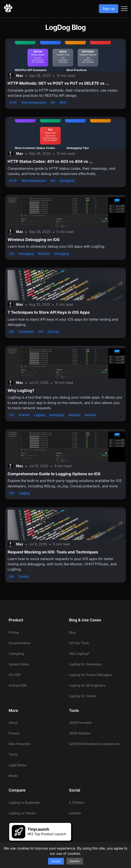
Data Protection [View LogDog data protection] (20, 744)
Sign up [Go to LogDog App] (109, 9)
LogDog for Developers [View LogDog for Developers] (86, 664)
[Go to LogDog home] (8, 11)
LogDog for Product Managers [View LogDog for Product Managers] (91, 675)
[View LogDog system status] (35, 664)
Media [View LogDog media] (13, 776)
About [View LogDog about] (13, 723)
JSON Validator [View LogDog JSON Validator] (80, 733)
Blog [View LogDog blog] (72, 632)
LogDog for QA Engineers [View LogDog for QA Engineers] (87, 685)
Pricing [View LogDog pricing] (14, 632)
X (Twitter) (77, 803)
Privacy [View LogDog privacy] (14, 733)
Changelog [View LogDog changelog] (16, 654)
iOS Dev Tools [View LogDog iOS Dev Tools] (79, 643)
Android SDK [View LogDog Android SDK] (18, 685)
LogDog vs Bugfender (24, 803)
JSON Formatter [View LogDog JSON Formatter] (81, 723)
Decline (75, 861)
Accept (56, 861)
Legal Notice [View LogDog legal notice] (18, 765)
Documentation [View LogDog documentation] (20, 643)
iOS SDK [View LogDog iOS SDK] (15, 675)
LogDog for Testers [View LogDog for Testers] (83, 696)
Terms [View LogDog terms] (13, 754)
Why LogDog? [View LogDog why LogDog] (79, 654)
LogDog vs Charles (22, 813)
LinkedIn (75, 813)
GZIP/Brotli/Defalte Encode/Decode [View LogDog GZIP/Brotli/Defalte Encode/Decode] (94, 744)
